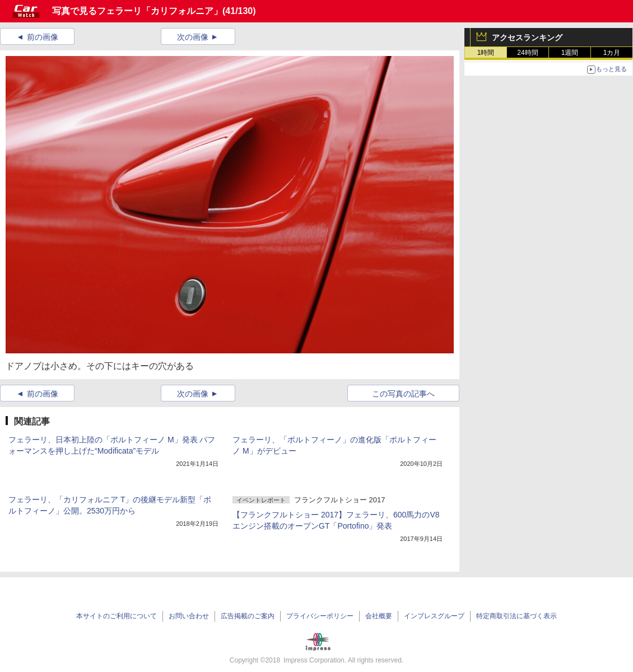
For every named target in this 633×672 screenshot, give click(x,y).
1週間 (570, 53)
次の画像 (193, 37)
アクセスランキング (527, 38)
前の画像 (43, 37)
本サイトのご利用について (117, 616)
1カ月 (612, 53)
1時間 (486, 53)
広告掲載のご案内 (248, 616)
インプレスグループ (434, 616)
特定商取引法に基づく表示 (516, 616)
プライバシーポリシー (320, 616)
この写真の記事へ (403, 394)
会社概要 (379, 616)
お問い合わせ (189, 616)
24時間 (527, 53)
